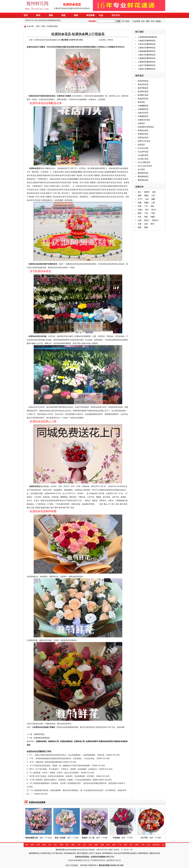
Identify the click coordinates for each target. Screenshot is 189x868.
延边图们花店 (143, 95)
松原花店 (141, 145)
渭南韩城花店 (143, 853)
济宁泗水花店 (57, 853)
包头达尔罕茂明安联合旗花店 (125, 853)
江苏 (153, 196)
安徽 (140, 203)
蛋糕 (148, 21)
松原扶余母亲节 (92, 741)
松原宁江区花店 (144, 141)
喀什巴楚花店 (83, 853)
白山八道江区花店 (145, 166)
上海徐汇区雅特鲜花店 (147, 69)
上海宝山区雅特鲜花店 (147, 44)
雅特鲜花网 (60, 850)
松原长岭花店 (143, 138)
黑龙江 (147, 220)
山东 (147, 199)
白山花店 (141, 169)
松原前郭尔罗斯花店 (42, 738)
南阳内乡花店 (155, 853)
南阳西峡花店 (34, 853)
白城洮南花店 (143, 116)
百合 (143, 21)
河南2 (140, 210)
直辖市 (147, 192)
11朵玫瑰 (136, 21)
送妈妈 (158, 21)
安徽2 (146, 203)
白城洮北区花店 (144, 120)
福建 (153, 199)
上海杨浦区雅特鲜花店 (147, 51)
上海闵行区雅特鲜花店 (147, 48)
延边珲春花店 (143, 88)
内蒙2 (153, 217)
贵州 (152, 224)
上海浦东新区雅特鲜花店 (148, 37)
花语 (44, 845)
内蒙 (146, 217)
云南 (146, 224)
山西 (140, 220)
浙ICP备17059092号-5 (89, 865)
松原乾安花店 (39, 734)
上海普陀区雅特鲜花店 (147, 58)
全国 (38, 845)
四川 (147, 210)
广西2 (153, 213)
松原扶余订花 (53, 741)
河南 (152, 206)
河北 (140, 217)
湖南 (140, 196)
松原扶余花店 (53, 26)
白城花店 (141, 123)
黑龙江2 (155, 220)
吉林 (140, 206)
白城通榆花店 (143, 106)
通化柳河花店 (143, 173)
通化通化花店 (143, 180)
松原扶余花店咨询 (106, 741)
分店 (50, 845)
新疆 (140, 227)
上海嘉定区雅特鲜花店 (147, 41)
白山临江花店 (143, 159)
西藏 (146, 227)
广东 (146, 206)
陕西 (140, 213)
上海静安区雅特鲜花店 (147, 62)
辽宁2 (140, 199)
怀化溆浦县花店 (70, 853)
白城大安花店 (143, 113)
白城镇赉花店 (143, 109)
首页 (38, 26)
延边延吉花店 (143, 99)
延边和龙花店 (143, 81)
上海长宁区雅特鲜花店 (147, 65)
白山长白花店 (143, 148)
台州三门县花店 (95, 853)
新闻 (32, 845)
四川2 (154, 210)
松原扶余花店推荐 (37, 802)
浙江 (140, 192)
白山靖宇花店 (143, 152)
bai (163, 845)
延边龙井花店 (143, 84)
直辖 (61, 845)
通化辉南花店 (143, 176)
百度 (112, 857)
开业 (153, 21)
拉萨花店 (156, 845)
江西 (153, 203)
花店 (43, 26)
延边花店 (141, 102)
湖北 (154, 192)
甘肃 (140, 224)
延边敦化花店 (143, 91)
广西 (146, 213)
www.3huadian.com (53, 40)
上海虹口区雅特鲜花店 (147, 55)
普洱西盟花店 (107, 853)
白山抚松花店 (143, 155)
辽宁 (85, 845)
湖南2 (146, 196)
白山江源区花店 (144, 162)
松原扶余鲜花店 (66, 741)
